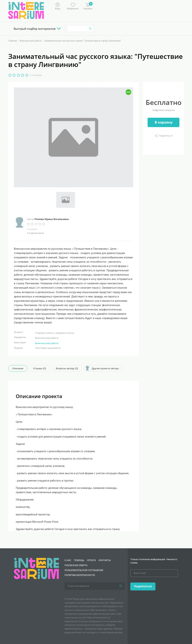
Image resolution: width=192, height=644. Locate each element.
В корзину (164, 122)
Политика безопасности (80, 575)
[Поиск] (121, 586)
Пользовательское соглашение (84, 570)
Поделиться (166, 136)
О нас (68, 560)
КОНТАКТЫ (105, 560)
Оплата (91, 560)
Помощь (79, 560)
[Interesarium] (36, 568)
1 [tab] (73, 211)
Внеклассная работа (47, 343)
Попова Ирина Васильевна (52, 219)
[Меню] (106, 6)
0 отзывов (36, 75)
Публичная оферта (76, 565)
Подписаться (143, 586)
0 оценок (32, 229)
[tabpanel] (73, 200)
